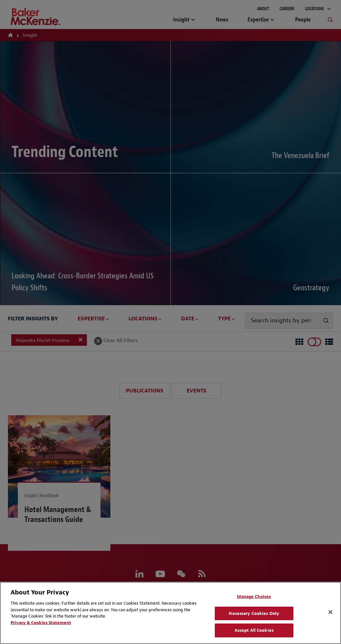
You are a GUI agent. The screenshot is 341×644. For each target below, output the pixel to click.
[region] (170, 613)
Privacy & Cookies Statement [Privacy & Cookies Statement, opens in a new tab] (41, 623)
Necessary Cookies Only (254, 613)
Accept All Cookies (254, 630)
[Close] (330, 612)
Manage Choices (254, 597)
